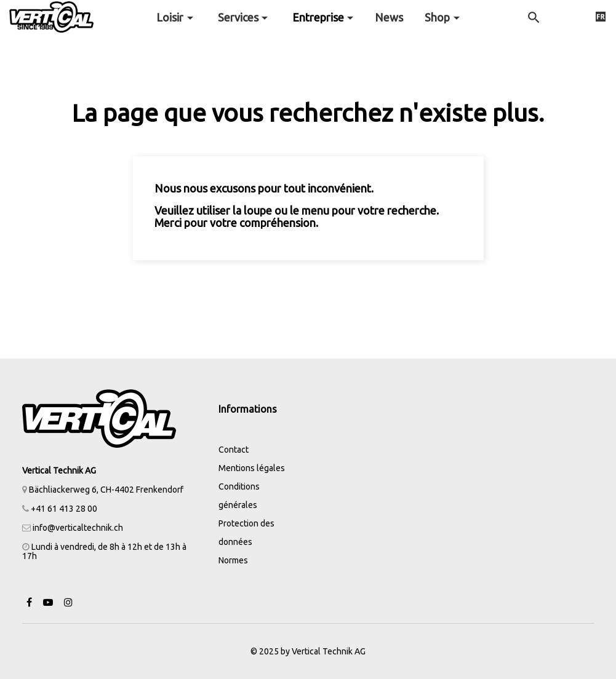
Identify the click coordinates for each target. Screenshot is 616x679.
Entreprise (318, 17)
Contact (234, 450)
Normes (233, 560)
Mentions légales (252, 468)
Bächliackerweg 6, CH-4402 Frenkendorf (103, 490)
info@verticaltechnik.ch (78, 528)
